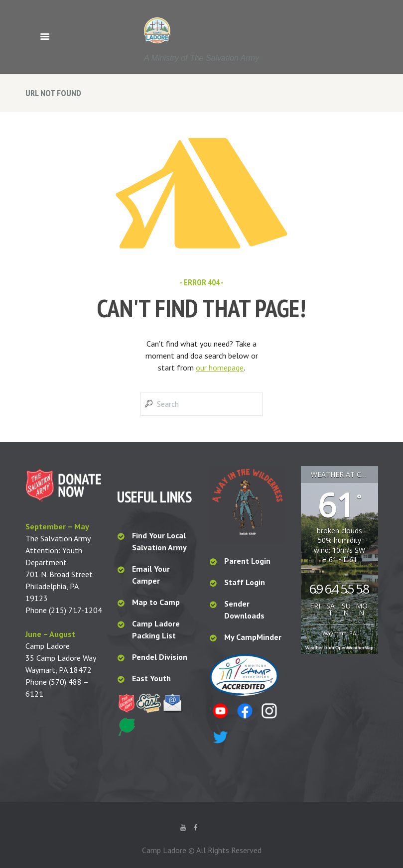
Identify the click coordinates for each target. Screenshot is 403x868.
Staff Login (245, 582)
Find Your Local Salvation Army (159, 541)
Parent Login (247, 561)
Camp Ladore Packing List (156, 629)
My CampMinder (253, 637)
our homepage (220, 368)
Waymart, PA (339, 633)
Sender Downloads (244, 610)
